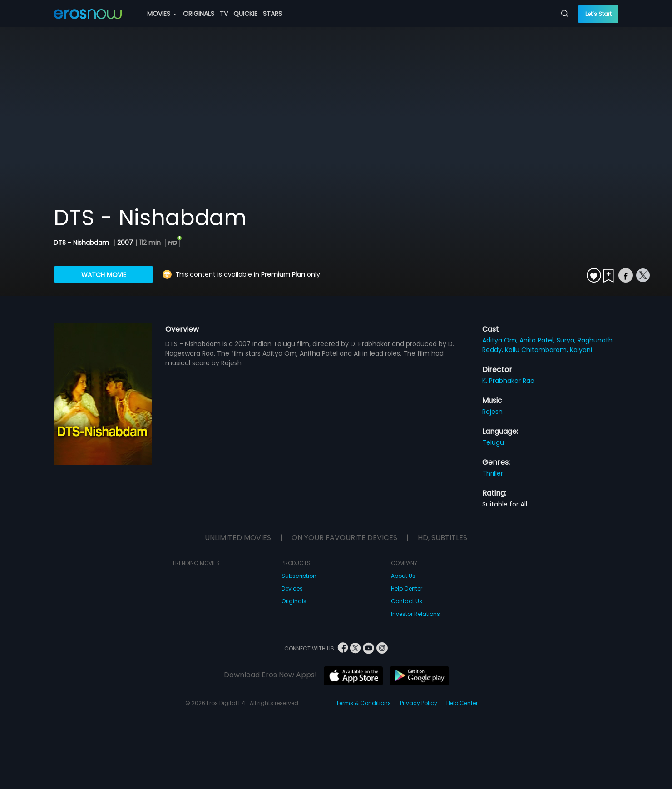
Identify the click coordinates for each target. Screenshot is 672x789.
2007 (125, 243)
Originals (294, 601)
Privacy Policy (419, 703)
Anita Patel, (538, 340)
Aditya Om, (501, 340)
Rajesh (492, 412)
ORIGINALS (199, 14)
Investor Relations (415, 614)
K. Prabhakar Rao (508, 381)
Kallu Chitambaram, (537, 350)
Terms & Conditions (363, 703)
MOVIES (162, 14)
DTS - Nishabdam (82, 243)
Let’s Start (598, 14)
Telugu (493, 442)
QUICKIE (245, 14)
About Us (403, 576)
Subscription (299, 576)
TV (224, 14)
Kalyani (581, 350)
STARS (272, 14)
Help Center (407, 588)
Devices (292, 588)
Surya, (567, 340)
